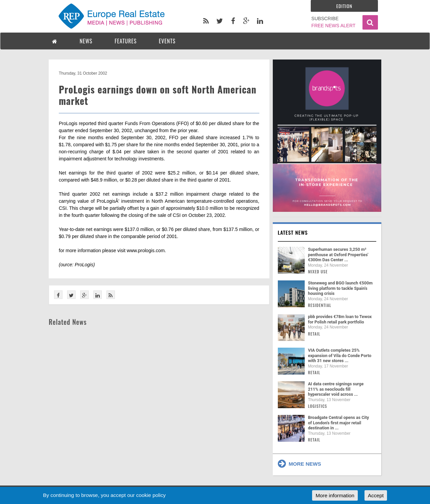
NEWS (86, 41)
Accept (376, 495)
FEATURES (126, 41)
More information (335, 495)
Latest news (293, 232)
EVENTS (167, 41)
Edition (344, 6)
